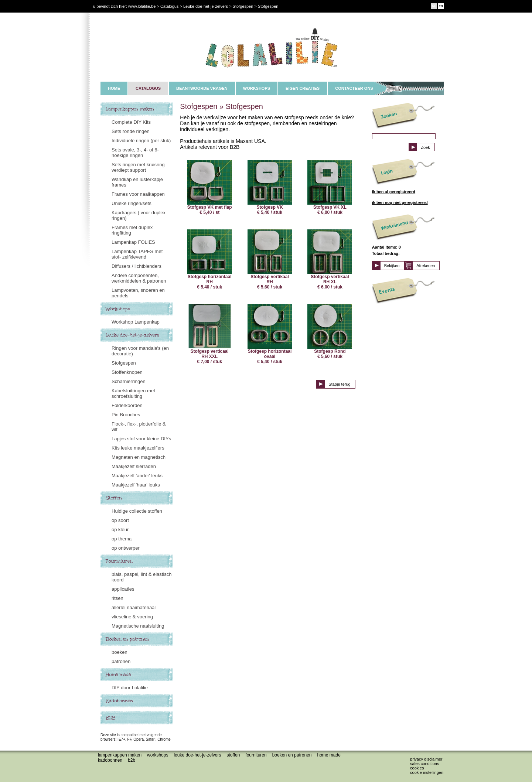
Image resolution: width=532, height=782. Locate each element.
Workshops (118, 309)
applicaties (123, 589)
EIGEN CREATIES (303, 88)
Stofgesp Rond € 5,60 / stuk (330, 332)
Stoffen (114, 498)
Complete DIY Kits (131, 122)
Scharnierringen (129, 381)
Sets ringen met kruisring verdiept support (138, 167)
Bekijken (392, 266)
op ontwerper (126, 548)
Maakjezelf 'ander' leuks (137, 476)
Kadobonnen (119, 701)
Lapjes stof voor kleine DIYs (141, 439)
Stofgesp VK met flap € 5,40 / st (210, 187)
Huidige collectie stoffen (137, 511)
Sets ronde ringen (131, 131)
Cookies (417, 768)
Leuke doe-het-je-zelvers (132, 335)
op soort (120, 520)
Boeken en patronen (127, 639)
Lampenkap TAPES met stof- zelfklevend (137, 254)
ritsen (117, 598)
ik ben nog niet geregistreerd (400, 202)
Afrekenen (426, 266)
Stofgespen (124, 363)
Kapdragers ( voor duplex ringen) (139, 215)
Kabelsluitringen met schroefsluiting (133, 393)
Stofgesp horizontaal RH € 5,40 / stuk (210, 259)
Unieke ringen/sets (132, 203)
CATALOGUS (148, 88)
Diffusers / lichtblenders (137, 266)
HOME (114, 88)
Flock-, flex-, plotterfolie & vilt (139, 427)
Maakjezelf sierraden (134, 466)
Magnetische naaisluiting (138, 626)
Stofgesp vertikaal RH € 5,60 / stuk (270, 259)
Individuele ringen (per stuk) (141, 141)
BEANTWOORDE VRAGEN (202, 88)
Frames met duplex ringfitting (132, 230)
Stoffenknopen (127, 372)
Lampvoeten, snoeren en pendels (138, 293)
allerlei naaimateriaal (134, 607)
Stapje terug (339, 384)
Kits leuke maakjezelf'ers (138, 448)
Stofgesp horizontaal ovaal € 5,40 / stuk (270, 334)
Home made (118, 675)
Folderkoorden (127, 405)
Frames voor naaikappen (138, 194)
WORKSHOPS (257, 88)
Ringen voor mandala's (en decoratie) (140, 351)
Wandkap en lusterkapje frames (137, 182)
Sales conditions (424, 764)
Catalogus (170, 6)
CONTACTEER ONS (354, 88)
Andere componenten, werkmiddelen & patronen (139, 278)
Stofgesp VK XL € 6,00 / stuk (330, 187)
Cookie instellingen (427, 772)
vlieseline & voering (132, 617)
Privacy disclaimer (426, 759)
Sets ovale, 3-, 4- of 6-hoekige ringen (135, 153)
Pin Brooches (126, 415)
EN (441, 6)
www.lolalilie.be (142, 6)
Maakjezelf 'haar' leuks (136, 485)
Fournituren (119, 561)
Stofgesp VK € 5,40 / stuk (270, 187)
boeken (120, 652)
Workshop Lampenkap (136, 322)
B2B (110, 718)
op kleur (120, 530)
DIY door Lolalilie (130, 688)
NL (434, 6)
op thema (122, 539)
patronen (121, 661)
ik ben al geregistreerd (394, 192)
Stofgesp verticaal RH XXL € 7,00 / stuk (210, 334)
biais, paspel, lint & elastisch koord (142, 577)
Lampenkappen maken (130, 109)
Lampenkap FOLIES (133, 242)
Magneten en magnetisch (139, 457)
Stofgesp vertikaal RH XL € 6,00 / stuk (330, 259)
